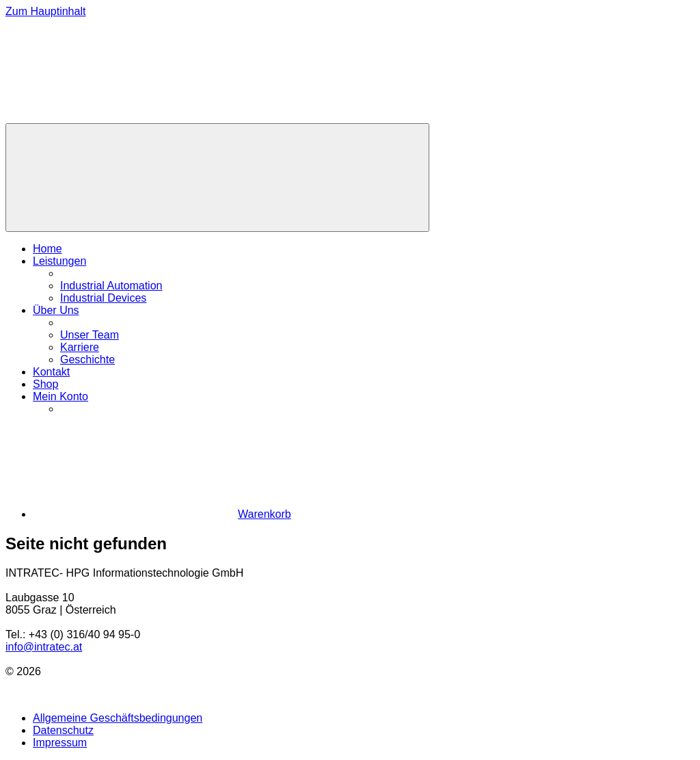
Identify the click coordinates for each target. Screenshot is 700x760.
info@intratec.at (44, 647)
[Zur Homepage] (108, 117)
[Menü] (217, 178)
